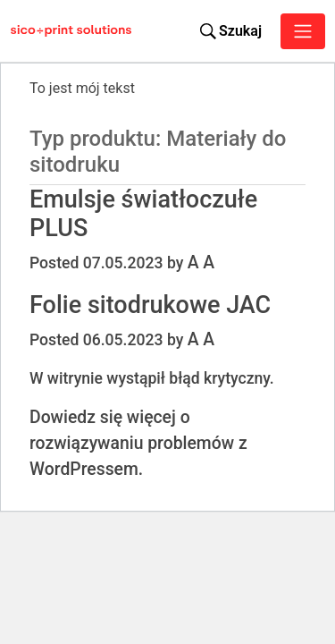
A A (201, 263)
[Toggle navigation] (303, 31)
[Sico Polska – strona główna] (28, 31)
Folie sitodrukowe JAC (150, 305)
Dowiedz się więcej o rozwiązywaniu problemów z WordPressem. (138, 443)
